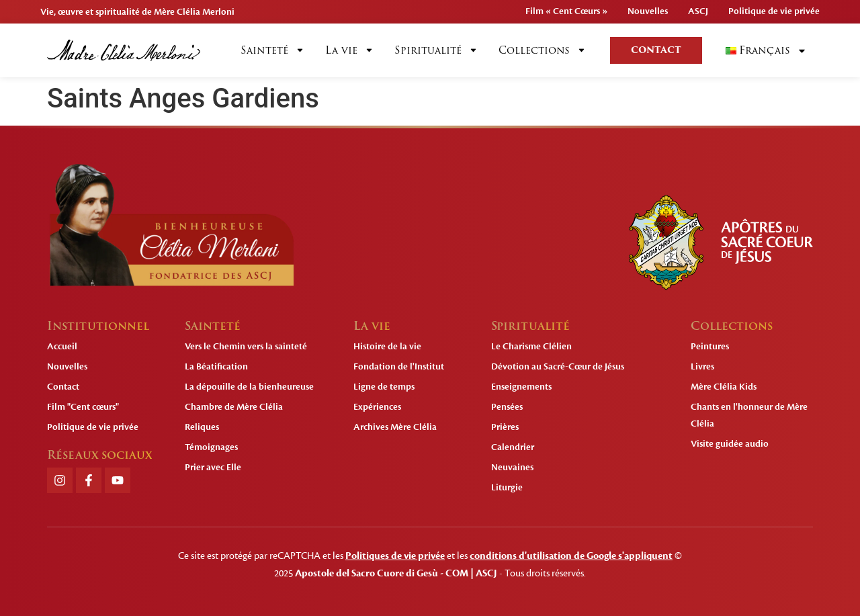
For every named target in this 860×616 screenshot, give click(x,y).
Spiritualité (436, 50)
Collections (543, 50)
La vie (350, 50)
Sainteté (273, 50)
